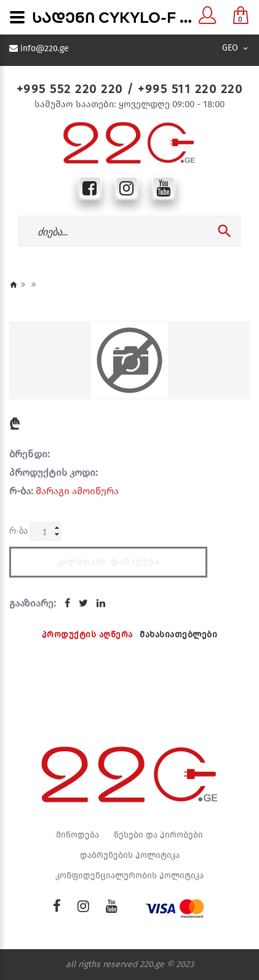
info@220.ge (45, 49)
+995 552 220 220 (70, 89)
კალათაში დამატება (109, 562)
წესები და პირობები (158, 835)
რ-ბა (18, 530)
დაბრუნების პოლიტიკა (130, 855)
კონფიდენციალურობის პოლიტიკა (129, 876)
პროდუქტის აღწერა (87, 635)
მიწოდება (78, 835)
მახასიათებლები (178, 635)
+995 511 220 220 (190, 89)
